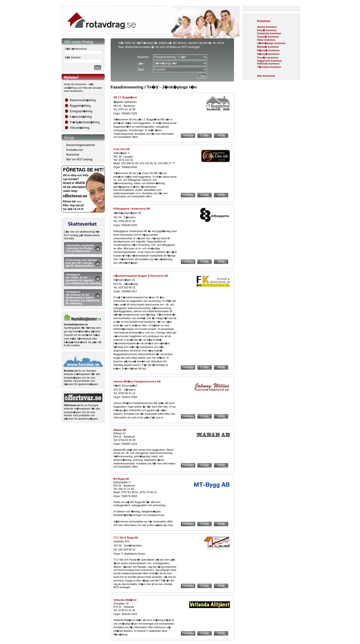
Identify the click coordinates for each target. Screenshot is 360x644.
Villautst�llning (80, 128)
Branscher (73, 155)
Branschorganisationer (81, 145)
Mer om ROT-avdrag (79, 159)
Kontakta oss (75, 150)
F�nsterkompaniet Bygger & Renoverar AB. (141, 276)
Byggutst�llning (80, 106)
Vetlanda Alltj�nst (125, 600)
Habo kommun (266, 40)
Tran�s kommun (268, 58)
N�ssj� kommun (268, 50)
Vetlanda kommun (268, 64)
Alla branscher (266, 76)
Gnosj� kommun (268, 37)
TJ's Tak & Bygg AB (126, 538)
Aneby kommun (267, 27)
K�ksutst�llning (81, 117)
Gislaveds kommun (269, 33)
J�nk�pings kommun (271, 43)
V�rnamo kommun (269, 67)
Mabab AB (120, 430)
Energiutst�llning (81, 111)
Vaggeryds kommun (270, 61)
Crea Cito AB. (122, 149)
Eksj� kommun (267, 30)
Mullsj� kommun (268, 47)
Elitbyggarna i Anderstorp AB (132, 209)
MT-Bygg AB (121, 479)
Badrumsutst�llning (83, 100)
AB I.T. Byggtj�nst (125, 97)
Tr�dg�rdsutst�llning (85, 122)
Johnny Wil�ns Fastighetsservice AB (137, 381)
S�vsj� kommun (268, 54)
